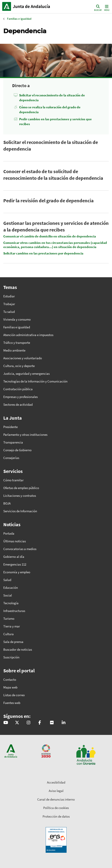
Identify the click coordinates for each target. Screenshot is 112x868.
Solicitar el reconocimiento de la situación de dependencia (52, 98)
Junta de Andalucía (7, 6)
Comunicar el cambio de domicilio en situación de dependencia (50, 236)
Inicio (32, 6)
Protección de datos (56, 816)
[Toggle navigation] (106, 8)
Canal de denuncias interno (56, 799)
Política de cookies (56, 808)
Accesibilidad (56, 782)
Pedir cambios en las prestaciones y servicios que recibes (55, 121)
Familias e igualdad (19, 19)
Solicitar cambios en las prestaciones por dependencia (43, 253)
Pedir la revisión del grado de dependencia (49, 201)
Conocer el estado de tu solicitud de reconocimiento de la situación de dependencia (53, 175)
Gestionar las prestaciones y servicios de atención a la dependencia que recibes (56, 226)
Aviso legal (56, 791)
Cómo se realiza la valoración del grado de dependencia (50, 110)
